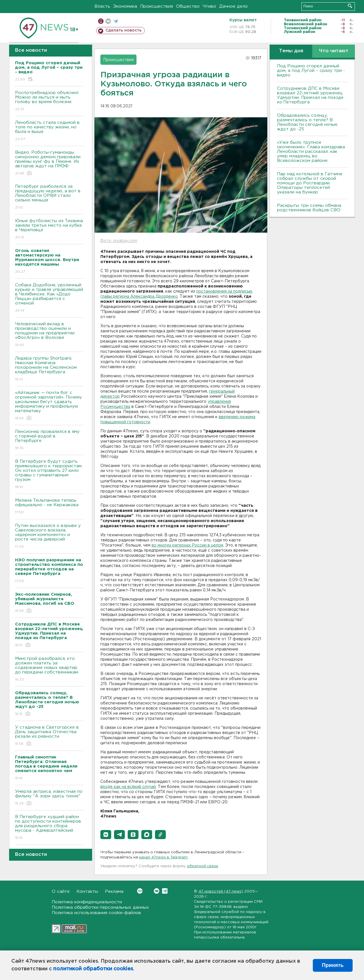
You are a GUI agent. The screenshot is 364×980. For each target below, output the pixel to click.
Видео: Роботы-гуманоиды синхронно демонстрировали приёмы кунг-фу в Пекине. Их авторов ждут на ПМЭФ (49, 163)
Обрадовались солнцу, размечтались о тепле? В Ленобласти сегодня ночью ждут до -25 (307, 122)
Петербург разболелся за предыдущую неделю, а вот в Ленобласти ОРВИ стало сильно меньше (49, 197)
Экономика (125, 6)
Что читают (334, 51)
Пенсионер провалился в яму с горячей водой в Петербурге (49, 440)
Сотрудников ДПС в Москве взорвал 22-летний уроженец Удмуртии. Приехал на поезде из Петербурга (310, 95)
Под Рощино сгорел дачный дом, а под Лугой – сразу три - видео (311, 71)
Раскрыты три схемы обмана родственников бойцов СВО (309, 208)
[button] (106, 835)
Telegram (165, 891)
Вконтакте (140, 891)
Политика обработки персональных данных (100, 907)
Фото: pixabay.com (119, 241)
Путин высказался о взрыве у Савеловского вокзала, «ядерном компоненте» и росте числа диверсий (49, 536)
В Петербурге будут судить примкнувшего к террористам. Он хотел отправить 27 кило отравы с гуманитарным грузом (49, 475)
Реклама (114, 892)
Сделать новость (124, 30)
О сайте (61, 892)
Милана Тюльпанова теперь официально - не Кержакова (49, 507)
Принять (333, 965)
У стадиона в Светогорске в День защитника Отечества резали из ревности (49, 736)
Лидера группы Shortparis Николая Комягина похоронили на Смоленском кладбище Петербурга (49, 369)
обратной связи (202, 866)
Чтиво (209, 6)
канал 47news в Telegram (163, 857)
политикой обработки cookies (93, 969)
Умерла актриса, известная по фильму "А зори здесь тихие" (49, 798)
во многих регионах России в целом (187, 545)
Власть (102, 6)
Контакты (87, 892)
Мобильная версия (101, 21)
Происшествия (157, 6)
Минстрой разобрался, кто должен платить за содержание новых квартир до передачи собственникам (49, 669)
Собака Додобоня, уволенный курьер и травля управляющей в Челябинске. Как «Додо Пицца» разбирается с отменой (49, 298)
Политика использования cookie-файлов (96, 913)
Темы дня (291, 51)
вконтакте (108, 21)
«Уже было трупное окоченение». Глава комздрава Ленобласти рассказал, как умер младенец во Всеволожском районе (311, 152)
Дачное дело (233, 6)
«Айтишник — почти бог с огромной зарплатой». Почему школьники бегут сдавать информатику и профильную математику (49, 406)
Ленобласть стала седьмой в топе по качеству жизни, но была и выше (49, 131)
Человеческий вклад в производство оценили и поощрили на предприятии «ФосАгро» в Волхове (49, 335)
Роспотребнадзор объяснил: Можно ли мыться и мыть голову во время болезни (49, 101)
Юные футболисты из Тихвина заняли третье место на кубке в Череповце (49, 229)
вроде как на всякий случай (128, 787)
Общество (188, 6)
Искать (350, 6)
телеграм (116, 21)
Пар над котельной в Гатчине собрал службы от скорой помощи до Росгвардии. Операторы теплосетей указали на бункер (310, 183)
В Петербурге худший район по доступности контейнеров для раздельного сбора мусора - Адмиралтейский (49, 828)
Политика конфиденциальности (87, 902)
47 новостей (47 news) (221, 892)
